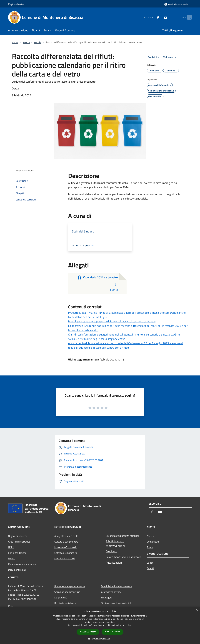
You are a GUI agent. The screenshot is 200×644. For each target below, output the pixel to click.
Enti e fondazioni (17, 553)
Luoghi (150, 563)
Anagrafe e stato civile (66, 536)
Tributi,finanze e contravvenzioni (115, 544)
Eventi (150, 568)
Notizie (37, 42)
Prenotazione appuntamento (70, 586)
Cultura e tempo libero (66, 542)
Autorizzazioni (114, 563)
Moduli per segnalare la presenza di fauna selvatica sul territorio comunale (112, 321)
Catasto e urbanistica (66, 553)
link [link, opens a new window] (130, 625)
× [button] (196, 610)
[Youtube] (160, 17)
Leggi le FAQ (61, 597)
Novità (26, 42)
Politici (12, 558)
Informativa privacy (111, 592)
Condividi (154, 57)
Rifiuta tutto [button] (113, 632)
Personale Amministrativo (22, 564)
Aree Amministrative (19, 542)
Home (15, 42)
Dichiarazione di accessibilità (116, 603)
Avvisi (150, 547)
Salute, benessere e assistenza (124, 557)
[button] (100, 639)
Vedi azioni (170, 57)
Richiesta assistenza (65, 603)
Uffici (11, 547)
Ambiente (111, 551)
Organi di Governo (18, 536)
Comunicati (153, 542)
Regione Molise (16, 4)
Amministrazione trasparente (116, 586)
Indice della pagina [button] (25, 171)
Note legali (106, 597)
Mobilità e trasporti (65, 558)
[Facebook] (152, 17)
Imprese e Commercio (66, 547)
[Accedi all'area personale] (176, 4)
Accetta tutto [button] (88, 632)
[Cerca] (188, 17)
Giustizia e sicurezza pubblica (123, 536)
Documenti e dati (17, 570)
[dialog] (100, 625)
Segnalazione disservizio (67, 592)
